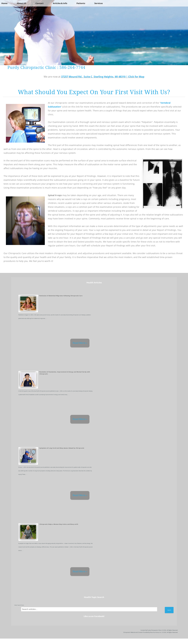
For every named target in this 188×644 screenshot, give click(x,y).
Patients (81, 3)
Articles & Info (60, 3)
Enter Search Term (19, 605)
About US (21, 3)
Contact (39, 3)
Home (4, 3)
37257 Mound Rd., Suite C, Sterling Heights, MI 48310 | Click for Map (103, 77)
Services (99, 3)
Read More (79, 343)
